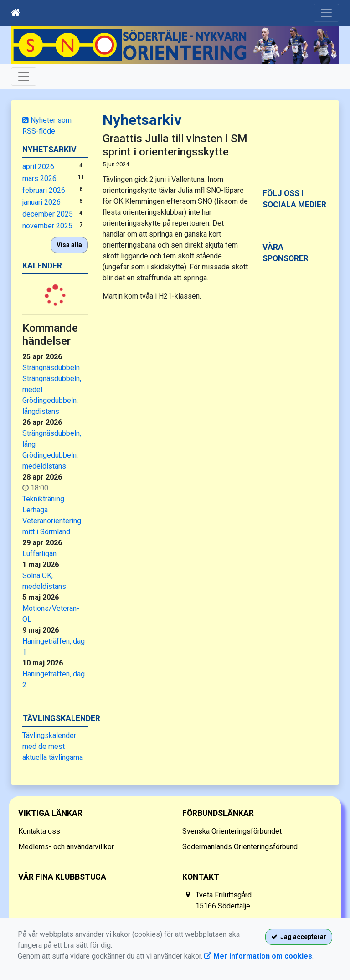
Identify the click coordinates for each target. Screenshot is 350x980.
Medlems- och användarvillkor (66, 847)
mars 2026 (39, 178)
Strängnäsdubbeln (51, 368)
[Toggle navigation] (326, 13)
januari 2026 (41, 202)
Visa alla (69, 245)
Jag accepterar (299, 937)
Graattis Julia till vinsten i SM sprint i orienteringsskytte (175, 145)
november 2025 (47, 226)
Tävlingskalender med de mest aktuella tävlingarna (53, 746)
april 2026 (38, 167)
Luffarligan (39, 554)
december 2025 (48, 214)
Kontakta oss (39, 831)
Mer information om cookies (258, 956)
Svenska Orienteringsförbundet (232, 831)
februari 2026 (44, 190)
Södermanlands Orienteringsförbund (240, 847)
